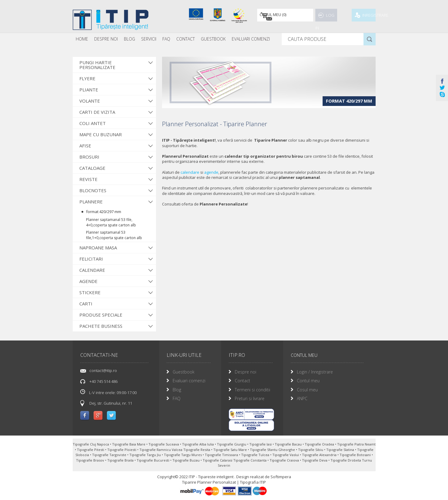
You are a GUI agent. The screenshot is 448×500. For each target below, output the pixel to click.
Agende (88, 281)
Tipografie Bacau (289, 444)
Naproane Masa (98, 248)
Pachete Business (101, 326)
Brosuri (89, 157)
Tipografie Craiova (285, 460)
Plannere (91, 202)
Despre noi (106, 39)
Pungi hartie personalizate (97, 65)
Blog (129, 39)
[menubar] (173, 39)
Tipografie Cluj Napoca (91, 444)
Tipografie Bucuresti (153, 460)
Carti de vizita (97, 112)
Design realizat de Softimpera (264, 477)
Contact (186, 39)
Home (82, 39)
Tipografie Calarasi (218, 460)
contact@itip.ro (103, 370)
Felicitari (91, 259)
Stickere (90, 292)
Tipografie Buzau (186, 460)
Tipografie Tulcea (256, 455)
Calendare (92, 270)
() (272, 15)
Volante (90, 101)
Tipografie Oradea (320, 444)
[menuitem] (82, 39)
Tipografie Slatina (341, 450)
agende (211, 172)
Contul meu (308, 381)
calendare (190, 172)
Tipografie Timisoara (222, 455)
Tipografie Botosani (356, 455)
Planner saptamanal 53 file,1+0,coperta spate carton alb (114, 235)
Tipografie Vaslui (286, 455)
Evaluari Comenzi (251, 39)
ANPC (302, 398)
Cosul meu (307, 390)
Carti (86, 304)
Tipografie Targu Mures (183, 455)
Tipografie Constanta (250, 460)
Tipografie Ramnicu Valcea (161, 450)
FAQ (166, 39)
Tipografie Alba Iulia (198, 444)
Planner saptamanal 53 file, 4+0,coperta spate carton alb (111, 222)
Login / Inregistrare (315, 372)
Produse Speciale (101, 315)
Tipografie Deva (315, 460)
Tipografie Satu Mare (231, 450)
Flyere (87, 78)
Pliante (89, 90)
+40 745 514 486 (103, 381)
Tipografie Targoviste (110, 455)
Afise (85, 146)
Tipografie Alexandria (320, 455)
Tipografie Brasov (91, 460)
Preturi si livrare (250, 398)
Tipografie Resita (197, 450)
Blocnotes (93, 190)
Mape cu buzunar (101, 134)
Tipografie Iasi (261, 444)
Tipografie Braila (121, 460)
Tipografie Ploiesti (122, 450)
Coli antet (93, 123)
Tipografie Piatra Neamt (356, 444)
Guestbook (213, 39)
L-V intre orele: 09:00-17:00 (108, 392)
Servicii (149, 39)
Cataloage (92, 168)
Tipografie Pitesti (91, 450)
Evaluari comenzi (189, 381)
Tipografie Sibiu (311, 450)
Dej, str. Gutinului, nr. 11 (111, 403)
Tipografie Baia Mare (129, 444)
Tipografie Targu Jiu (146, 455)
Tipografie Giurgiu (232, 444)
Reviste (88, 179)
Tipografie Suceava (164, 444)
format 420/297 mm (104, 212)
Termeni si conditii (252, 390)
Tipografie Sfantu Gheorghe (273, 450)
